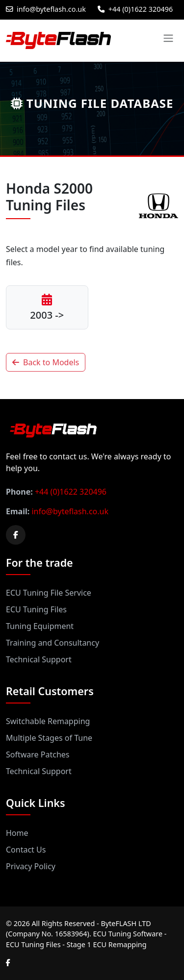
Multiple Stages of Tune (49, 738)
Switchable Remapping (48, 721)
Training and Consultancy (53, 643)
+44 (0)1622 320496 (135, 9)
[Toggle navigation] (168, 38)
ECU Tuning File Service (49, 593)
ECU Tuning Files (36, 609)
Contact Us (26, 850)
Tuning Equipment (40, 626)
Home (17, 833)
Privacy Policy (31, 866)
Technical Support (39, 659)
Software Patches (38, 754)
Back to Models (46, 362)
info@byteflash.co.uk (46, 9)
